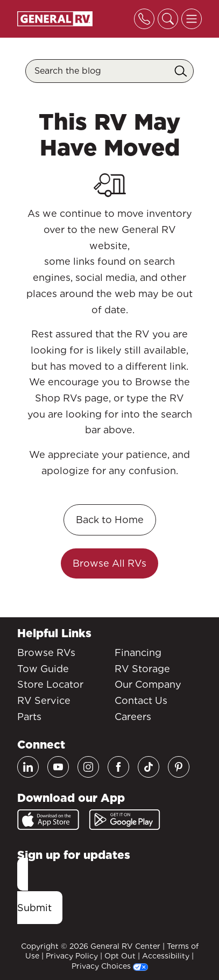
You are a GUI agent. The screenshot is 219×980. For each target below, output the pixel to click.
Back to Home (110, 520)
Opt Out (120, 956)
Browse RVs (46, 653)
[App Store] (48, 820)
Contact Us (141, 700)
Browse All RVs (109, 563)
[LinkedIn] (28, 767)
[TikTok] (149, 767)
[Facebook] (118, 767)
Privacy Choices (110, 966)
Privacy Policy (72, 956)
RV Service (44, 700)
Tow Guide (43, 669)
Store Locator (50, 684)
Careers (133, 717)
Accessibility (166, 956)
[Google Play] (125, 820)
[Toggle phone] (144, 19)
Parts (29, 717)
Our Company (148, 684)
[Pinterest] (179, 767)
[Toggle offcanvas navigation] (192, 19)
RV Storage (142, 669)
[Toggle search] (168, 19)
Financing (138, 653)
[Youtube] (58, 767)
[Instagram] (88, 767)
